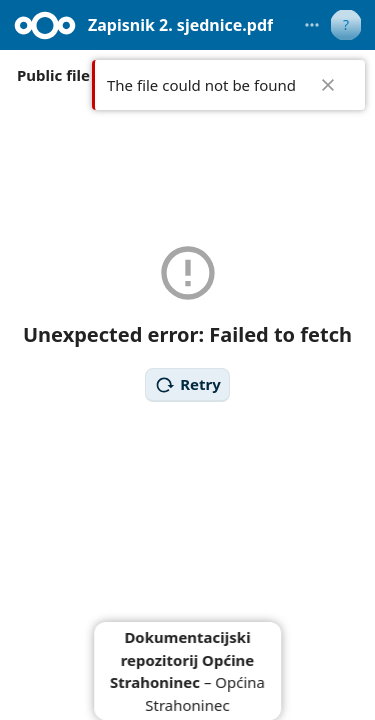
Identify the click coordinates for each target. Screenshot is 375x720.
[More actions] (312, 25)
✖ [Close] (328, 85)
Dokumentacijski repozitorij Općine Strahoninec (182, 659)
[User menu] (346, 25)
